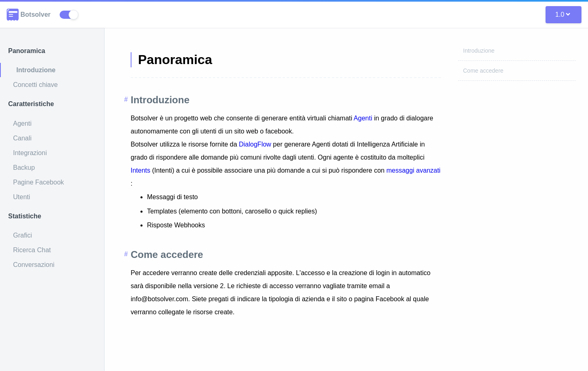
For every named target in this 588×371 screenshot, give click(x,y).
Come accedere (483, 71)
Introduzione (36, 70)
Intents (140, 170)
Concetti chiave (35, 85)
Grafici (22, 235)
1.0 (563, 14)
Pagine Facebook (39, 182)
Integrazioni (30, 153)
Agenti (22, 123)
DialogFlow (256, 144)
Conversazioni (34, 265)
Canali (22, 138)
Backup (24, 168)
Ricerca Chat (32, 250)
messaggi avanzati (413, 170)
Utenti (22, 197)
